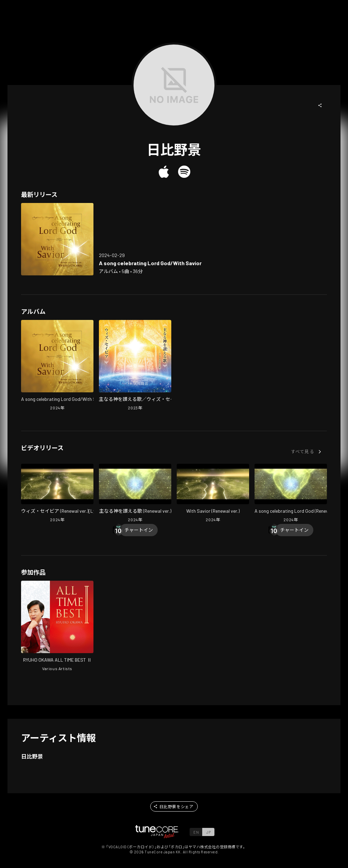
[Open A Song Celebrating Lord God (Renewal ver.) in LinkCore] (291, 494)
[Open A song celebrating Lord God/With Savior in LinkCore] (57, 239)
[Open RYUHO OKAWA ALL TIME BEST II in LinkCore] (57, 627)
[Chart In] (139, 530)
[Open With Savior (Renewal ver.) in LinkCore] (213, 494)
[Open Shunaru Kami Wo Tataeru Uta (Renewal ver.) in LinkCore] (135, 494)
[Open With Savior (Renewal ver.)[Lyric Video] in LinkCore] (57, 494)
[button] (320, 105)
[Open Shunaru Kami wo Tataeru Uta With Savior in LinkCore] (135, 366)
